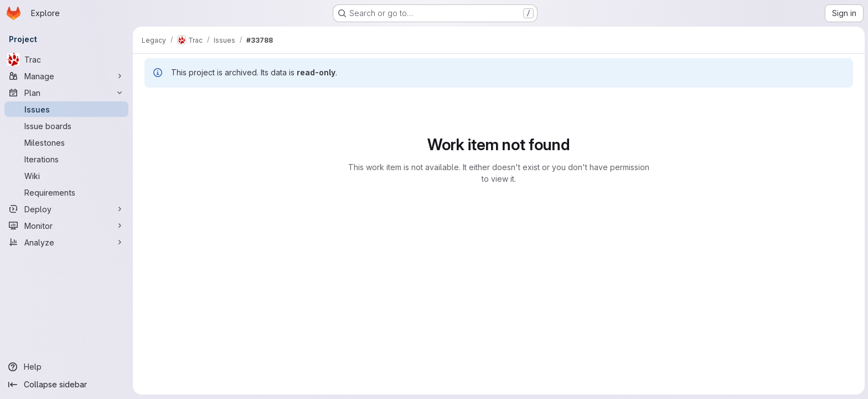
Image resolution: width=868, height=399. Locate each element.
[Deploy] (66, 209)
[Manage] (66, 76)
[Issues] (66, 109)
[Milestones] (66, 142)
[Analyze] (66, 242)
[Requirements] (66, 192)
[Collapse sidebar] (66, 385)
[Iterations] (66, 159)
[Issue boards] (66, 126)
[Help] (66, 367)
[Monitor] (66, 226)
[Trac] (66, 59)
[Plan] (66, 93)
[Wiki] (66, 176)
